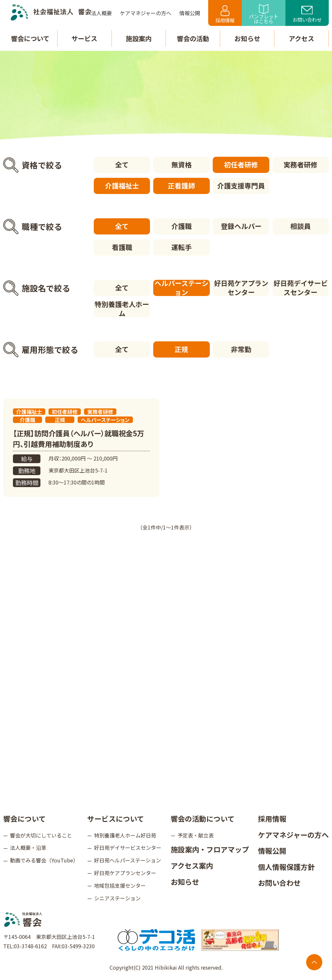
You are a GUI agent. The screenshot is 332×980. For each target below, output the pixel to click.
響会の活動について (203, 818)
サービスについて (116, 818)
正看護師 (181, 186)
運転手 (182, 247)
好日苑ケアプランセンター (241, 288)
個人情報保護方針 (286, 867)
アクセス (301, 38)
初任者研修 (241, 165)
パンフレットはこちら (264, 14)
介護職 (182, 226)
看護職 (122, 247)
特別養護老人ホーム (122, 309)
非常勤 (241, 349)
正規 (181, 349)
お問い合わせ (307, 15)
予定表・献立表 (196, 835)
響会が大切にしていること (41, 835)
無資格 (182, 165)
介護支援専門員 (241, 186)
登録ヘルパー (241, 226)
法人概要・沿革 (28, 848)
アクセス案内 (192, 865)
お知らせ (185, 882)
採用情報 (225, 14)
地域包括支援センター (120, 885)
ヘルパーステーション (182, 288)
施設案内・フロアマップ (210, 849)
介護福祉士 (122, 186)
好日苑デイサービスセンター (301, 288)
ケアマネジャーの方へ (293, 835)
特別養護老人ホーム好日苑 (125, 835)
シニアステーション (117, 898)
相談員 (300, 226)
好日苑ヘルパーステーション (128, 860)
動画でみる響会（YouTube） (44, 860)
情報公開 (272, 850)
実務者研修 (300, 165)
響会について (24, 818)
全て (122, 165)
